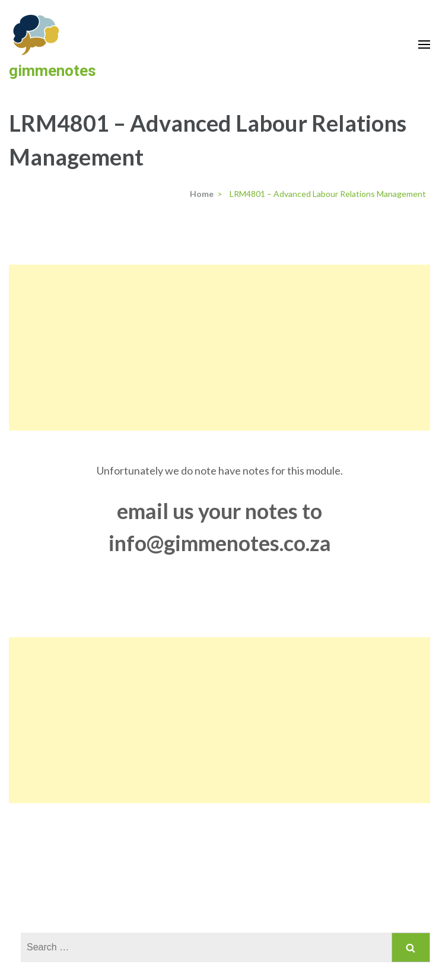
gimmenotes (53, 71)
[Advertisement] (220, 348)
